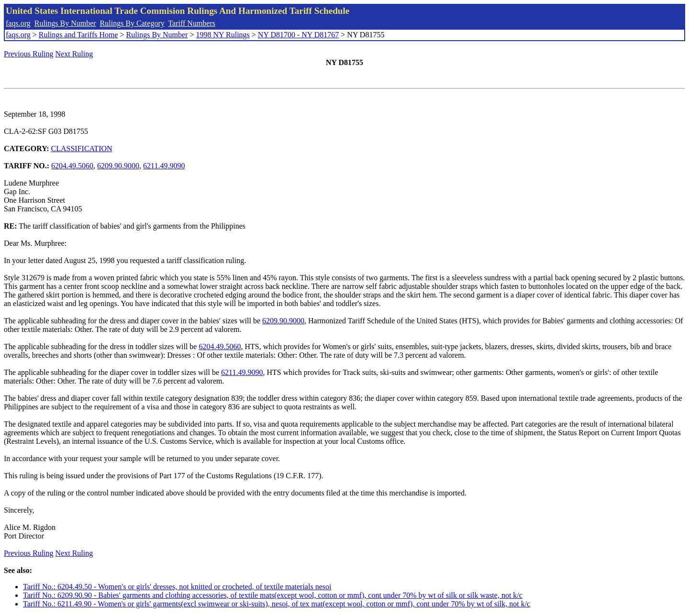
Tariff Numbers (192, 23)
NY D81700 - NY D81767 (298, 35)
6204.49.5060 (72, 166)
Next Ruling (74, 54)
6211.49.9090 (164, 166)
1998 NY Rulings (223, 35)
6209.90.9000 (118, 166)
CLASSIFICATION (82, 148)
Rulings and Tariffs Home (78, 35)
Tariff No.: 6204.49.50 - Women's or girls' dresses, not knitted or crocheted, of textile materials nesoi (177, 587)
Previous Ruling (29, 54)
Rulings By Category (132, 23)
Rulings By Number (65, 23)
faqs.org (18, 23)
